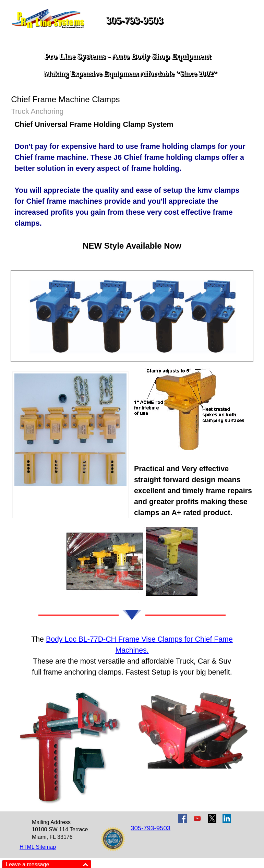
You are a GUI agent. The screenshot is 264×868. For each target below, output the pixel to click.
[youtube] (197, 818)
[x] (212, 818)
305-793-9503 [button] (134, 20)
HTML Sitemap (38, 847)
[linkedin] (227, 818)
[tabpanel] (132, 192)
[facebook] (183, 818)
